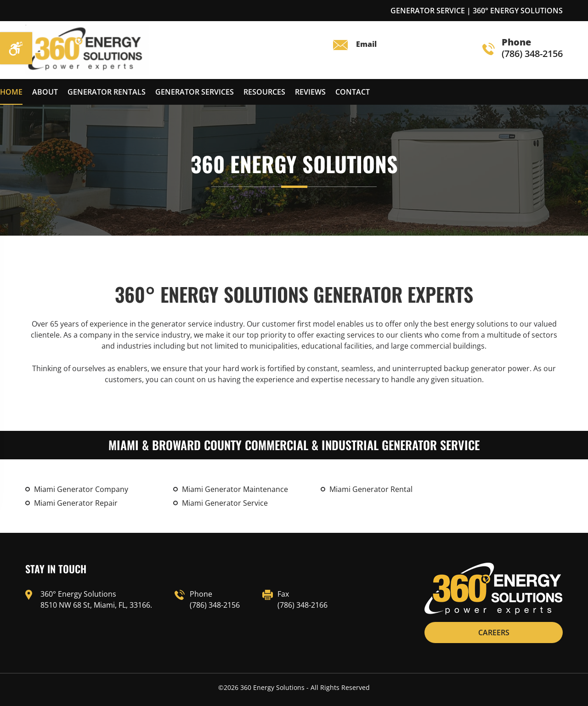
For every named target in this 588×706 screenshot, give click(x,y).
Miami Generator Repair (76, 503)
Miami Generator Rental (371, 489)
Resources (264, 92)
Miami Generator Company (81, 489)
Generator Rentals (107, 92)
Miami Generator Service (225, 503)
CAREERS (494, 633)
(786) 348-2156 (523, 48)
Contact (353, 92)
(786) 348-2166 (302, 605)
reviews (310, 92)
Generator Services (195, 92)
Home (11, 92)
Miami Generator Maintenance (235, 489)
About (45, 92)
